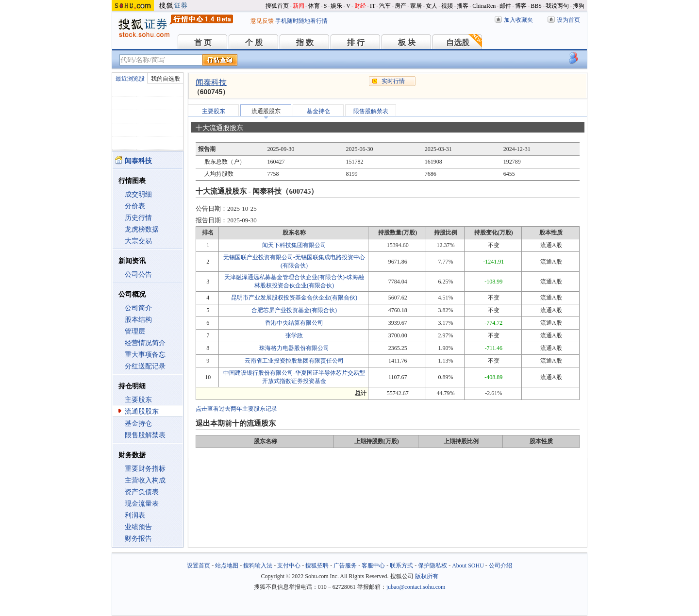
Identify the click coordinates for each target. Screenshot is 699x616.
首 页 (203, 42)
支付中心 (289, 566)
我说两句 (557, 6)
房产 (400, 6)
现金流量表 (142, 504)
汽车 (385, 6)
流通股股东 (142, 411)
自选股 (458, 42)
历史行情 (138, 218)
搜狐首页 (277, 6)
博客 (521, 6)
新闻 (299, 6)
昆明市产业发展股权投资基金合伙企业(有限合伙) (294, 298)
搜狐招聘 (317, 566)
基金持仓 (138, 424)
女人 (432, 6)
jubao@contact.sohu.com (416, 587)
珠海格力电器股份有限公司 (294, 348)
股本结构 (138, 320)
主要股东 (138, 400)
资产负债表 (142, 492)
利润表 (135, 515)
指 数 (305, 42)
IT (373, 6)
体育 (314, 6)
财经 (360, 6)
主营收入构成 (145, 480)
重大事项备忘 (145, 355)
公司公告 (138, 275)
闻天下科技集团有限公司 (294, 245)
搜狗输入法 (258, 566)
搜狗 (579, 6)
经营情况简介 (145, 343)
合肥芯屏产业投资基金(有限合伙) (294, 310)
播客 (463, 6)
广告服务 (345, 566)
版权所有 (427, 576)
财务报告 (138, 539)
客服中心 (373, 566)
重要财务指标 (145, 469)
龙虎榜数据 (142, 229)
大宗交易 (138, 241)
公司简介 (138, 308)
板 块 (407, 42)
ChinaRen (484, 6)
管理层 (135, 331)
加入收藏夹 (518, 20)
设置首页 (199, 566)
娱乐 (336, 6)
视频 (447, 6)
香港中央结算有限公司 (294, 323)
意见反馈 (262, 21)
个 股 (254, 42)
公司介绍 (500, 566)
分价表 (135, 206)
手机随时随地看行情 (301, 21)
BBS (536, 6)
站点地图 (227, 566)
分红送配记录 (145, 366)
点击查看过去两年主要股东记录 (236, 409)
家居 (416, 6)
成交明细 (138, 194)
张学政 (294, 335)
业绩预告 (138, 527)
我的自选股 (166, 79)
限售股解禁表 (145, 435)
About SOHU (468, 566)
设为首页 (568, 20)
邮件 (505, 6)
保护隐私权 (433, 566)
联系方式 (401, 566)
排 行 (356, 42)
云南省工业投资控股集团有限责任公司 (294, 361)
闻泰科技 (211, 82)
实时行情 (393, 81)
